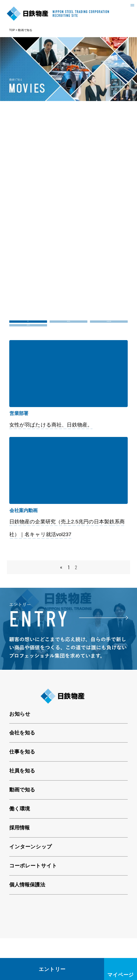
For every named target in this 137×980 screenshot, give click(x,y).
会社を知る (22, 775)
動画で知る (22, 832)
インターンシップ (31, 889)
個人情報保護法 (27, 927)
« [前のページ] (61, 609)
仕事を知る (22, 794)
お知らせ (20, 756)
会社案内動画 (109, 328)
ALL (28, 328)
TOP (12, 30)
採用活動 (68, 328)
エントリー (52, 969)
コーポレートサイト (33, 908)
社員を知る (22, 813)
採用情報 (20, 870)
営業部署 (28, 345)
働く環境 (20, 851)
